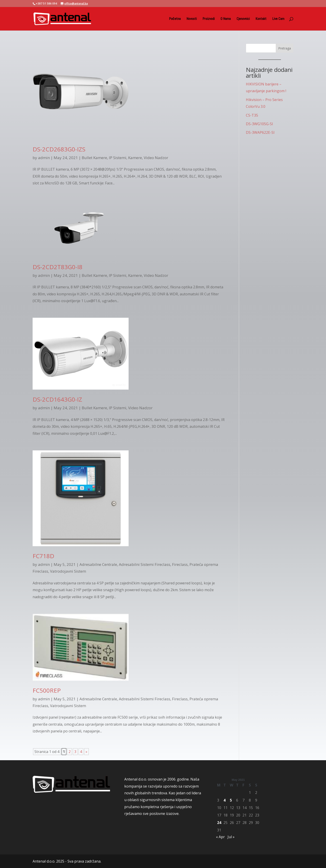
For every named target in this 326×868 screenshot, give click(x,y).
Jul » (231, 837)
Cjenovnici (243, 19)
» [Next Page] (86, 752)
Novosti (192, 19)
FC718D (43, 556)
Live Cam (278, 19)
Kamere (135, 158)
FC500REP (47, 690)
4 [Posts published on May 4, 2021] (224, 800)
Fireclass (180, 564)
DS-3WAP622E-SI (260, 132)
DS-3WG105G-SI (259, 124)
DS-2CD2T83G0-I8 (58, 267)
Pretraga (285, 48)
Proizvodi (209, 19)
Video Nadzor (156, 158)
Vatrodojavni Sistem (68, 571)
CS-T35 (252, 115)
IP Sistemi (118, 158)
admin (44, 158)
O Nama (226, 19)
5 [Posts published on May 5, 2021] (231, 800)
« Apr (220, 837)
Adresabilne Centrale (98, 564)
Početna (175, 19)
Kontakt (261, 19)
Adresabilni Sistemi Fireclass (145, 564)
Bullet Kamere (94, 158)
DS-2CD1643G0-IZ (57, 399)
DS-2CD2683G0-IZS (59, 149)
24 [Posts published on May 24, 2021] (219, 823)
